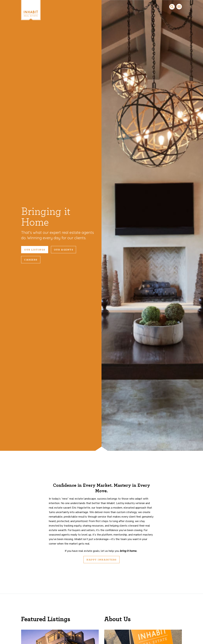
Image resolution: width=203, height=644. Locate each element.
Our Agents (64, 250)
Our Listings (35, 250)
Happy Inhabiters (101, 560)
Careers (31, 260)
